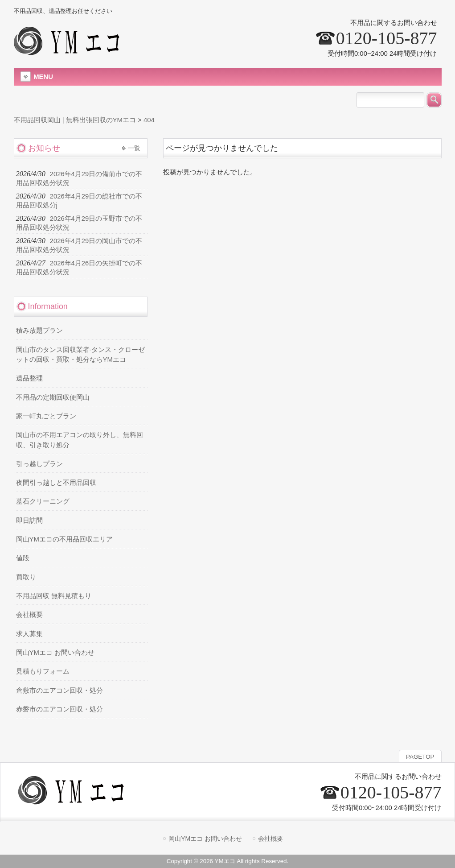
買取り (26, 577)
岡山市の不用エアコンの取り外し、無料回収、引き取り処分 (80, 440)
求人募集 (29, 634)
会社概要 (29, 615)
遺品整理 (29, 378)
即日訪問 (29, 521)
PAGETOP (420, 757)
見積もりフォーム (43, 671)
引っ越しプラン (39, 464)
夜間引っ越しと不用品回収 (56, 483)
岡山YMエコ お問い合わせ (55, 653)
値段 (23, 558)
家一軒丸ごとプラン (46, 416)
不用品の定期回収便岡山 (53, 397)
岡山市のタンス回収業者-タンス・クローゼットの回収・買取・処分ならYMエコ (81, 355)
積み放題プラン (39, 331)
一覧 (134, 148)
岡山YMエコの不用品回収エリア (64, 539)
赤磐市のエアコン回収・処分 (59, 709)
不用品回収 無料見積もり (54, 596)
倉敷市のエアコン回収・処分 (59, 690)
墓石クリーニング (43, 501)
